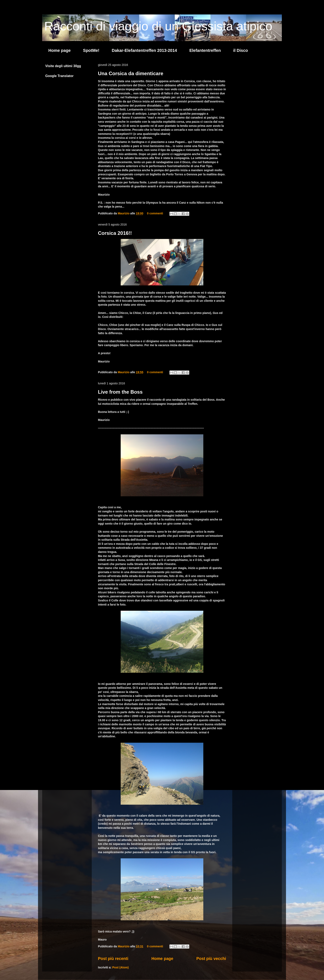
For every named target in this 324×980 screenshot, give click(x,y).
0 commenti (155, 213)
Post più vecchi (211, 959)
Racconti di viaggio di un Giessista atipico (158, 26)
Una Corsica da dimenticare (131, 73)
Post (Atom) (120, 967)
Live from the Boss (120, 392)
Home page (60, 50)
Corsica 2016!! (115, 233)
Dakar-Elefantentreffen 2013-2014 (144, 50)
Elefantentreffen (205, 50)
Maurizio (124, 213)
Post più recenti (113, 959)
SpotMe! (91, 50)
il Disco (241, 50)
